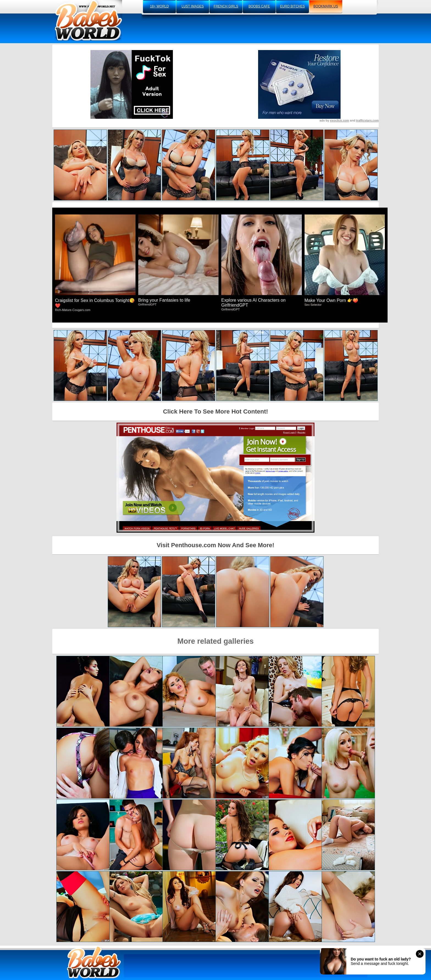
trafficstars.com (367, 120)
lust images (193, 6)
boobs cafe (259, 6)
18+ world (159, 6)
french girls (226, 6)
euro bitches (292, 6)
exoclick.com (340, 120)
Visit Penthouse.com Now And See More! (215, 545)
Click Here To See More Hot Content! (215, 411)
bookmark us (326, 6)
